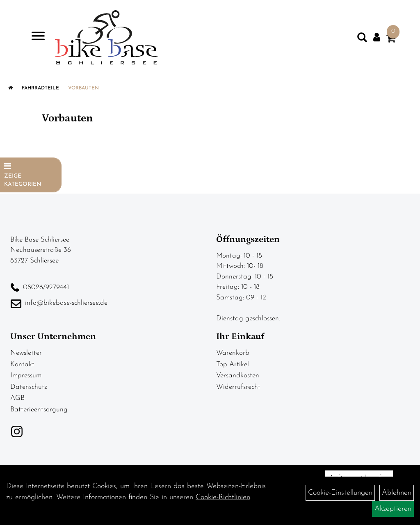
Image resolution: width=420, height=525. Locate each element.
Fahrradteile (40, 88)
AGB (17, 398)
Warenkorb (233, 353)
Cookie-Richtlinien (223, 497)
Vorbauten (83, 88)
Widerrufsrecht (238, 387)
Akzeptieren (393, 509)
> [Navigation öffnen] (35, 37)
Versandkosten (238, 375)
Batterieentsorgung (39, 410)
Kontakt (22, 364)
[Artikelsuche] (362, 39)
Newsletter (26, 353)
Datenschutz (29, 387)
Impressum (26, 375)
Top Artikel (233, 364)
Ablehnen (397, 493)
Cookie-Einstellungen (340, 493)
